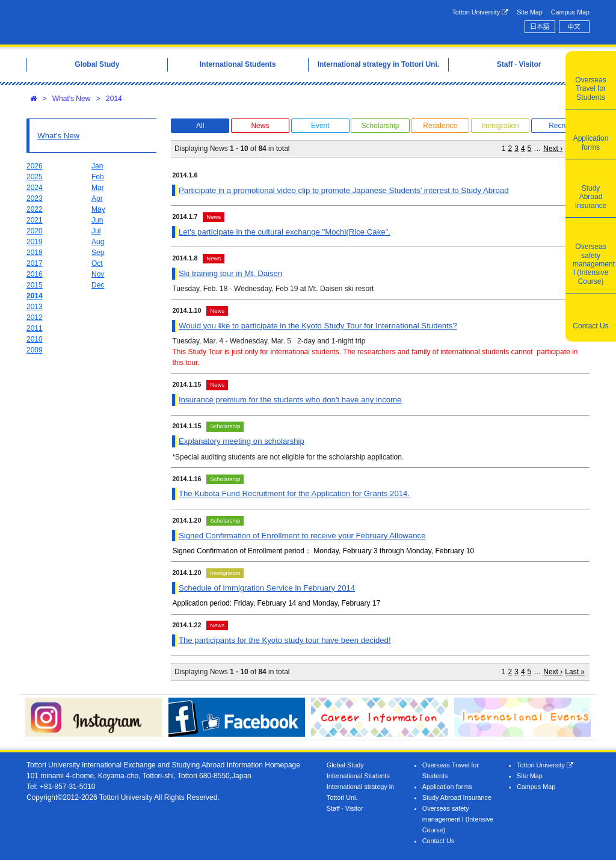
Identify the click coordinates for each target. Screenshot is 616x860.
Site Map (530, 12)
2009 (35, 350)
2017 (35, 263)
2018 (35, 253)
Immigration (500, 126)
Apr (97, 198)
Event (320, 126)
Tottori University (480, 12)
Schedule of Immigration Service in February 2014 (267, 588)
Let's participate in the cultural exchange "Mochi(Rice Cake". (285, 232)
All (200, 126)
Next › (553, 149)
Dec (98, 285)
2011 (35, 328)
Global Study (345, 765)
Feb (98, 177)
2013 (35, 307)
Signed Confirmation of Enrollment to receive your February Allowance (302, 536)
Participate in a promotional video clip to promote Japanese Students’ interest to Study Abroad (344, 190)
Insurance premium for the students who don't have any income (290, 400)
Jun (97, 220)
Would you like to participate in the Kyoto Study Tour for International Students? (318, 326)
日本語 (540, 26)
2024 (35, 188)
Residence (440, 126)
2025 (35, 177)
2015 (35, 285)
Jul (96, 231)
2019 (35, 242)
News (260, 126)
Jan (97, 166)
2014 (114, 99)
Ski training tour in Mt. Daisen (230, 273)
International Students (358, 776)
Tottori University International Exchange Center (147, 22)
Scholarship (380, 126)
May (98, 209)
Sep (98, 253)
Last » (575, 672)
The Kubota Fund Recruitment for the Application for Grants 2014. (294, 493)
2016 (35, 274)
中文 (574, 26)
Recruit (560, 126)
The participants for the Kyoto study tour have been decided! (285, 640)
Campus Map (570, 12)
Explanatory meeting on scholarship (242, 441)
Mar (98, 188)
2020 (35, 231)
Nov (98, 274)
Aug (98, 242)
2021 (35, 220)
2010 (35, 339)
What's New (72, 99)
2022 (35, 209)
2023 (35, 198)
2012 (35, 318)
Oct (97, 263)
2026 (35, 166)
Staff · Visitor (345, 808)
